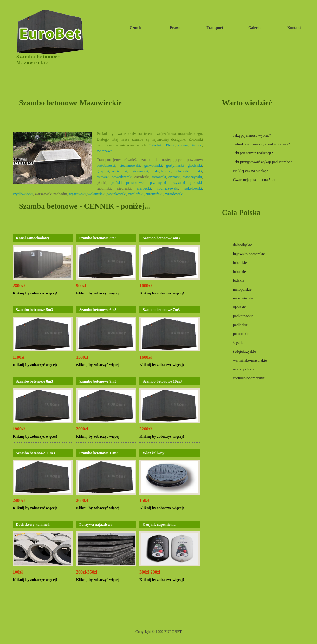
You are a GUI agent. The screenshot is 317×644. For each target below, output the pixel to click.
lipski (155, 171)
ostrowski (159, 177)
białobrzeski (106, 165)
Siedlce (196, 145)
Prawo (175, 28)
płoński (116, 183)
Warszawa (104, 151)
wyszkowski (117, 194)
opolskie (239, 307)
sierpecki (144, 188)
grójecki (103, 171)
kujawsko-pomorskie (249, 254)
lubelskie (240, 263)
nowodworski (122, 177)
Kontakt (294, 28)
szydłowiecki (23, 194)
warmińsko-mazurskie (250, 360)
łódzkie (239, 280)
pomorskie (241, 334)
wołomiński (97, 194)
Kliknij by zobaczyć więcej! (35, 293)
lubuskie (239, 272)
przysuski (178, 183)
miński (197, 171)
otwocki (175, 177)
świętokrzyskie (244, 351)
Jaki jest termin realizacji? (253, 153)
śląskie (238, 343)
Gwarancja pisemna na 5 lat (254, 180)
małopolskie (242, 289)
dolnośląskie (243, 245)
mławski (103, 177)
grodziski (195, 165)
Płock (170, 145)
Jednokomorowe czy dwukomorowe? (261, 144)
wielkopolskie (244, 369)
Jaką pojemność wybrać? (252, 135)
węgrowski (78, 194)
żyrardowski (174, 194)
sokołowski (193, 188)
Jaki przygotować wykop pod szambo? (262, 162)
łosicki (166, 171)
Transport (215, 28)
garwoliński (153, 165)
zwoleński (136, 194)
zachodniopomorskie (249, 378)
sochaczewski (168, 188)
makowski (181, 171)
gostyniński (175, 165)
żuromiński (154, 194)
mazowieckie (243, 298)
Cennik (136, 28)
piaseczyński (192, 177)
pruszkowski (136, 183)
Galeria (254, 28)
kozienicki (120, 171)
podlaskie (240, 325)
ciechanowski (130, 165)
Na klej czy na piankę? (250, 171)
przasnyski (158, 183)
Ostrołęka (156, 145)
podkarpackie (243, 316)
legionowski (139, 171)
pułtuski (196, 183)
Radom (183, 145)
